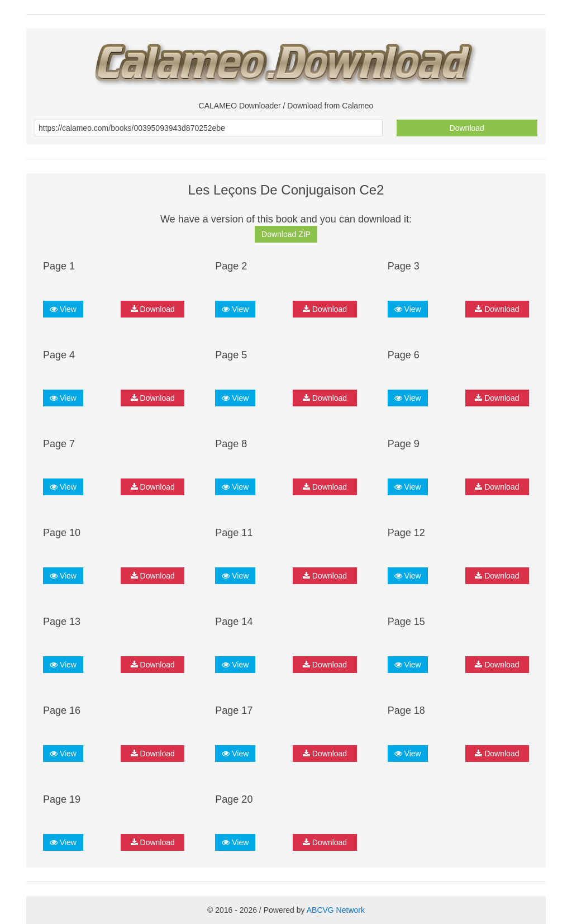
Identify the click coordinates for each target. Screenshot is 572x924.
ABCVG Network (336, 910)
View (63, 309)
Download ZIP (286, 234)
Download (467, 128)
